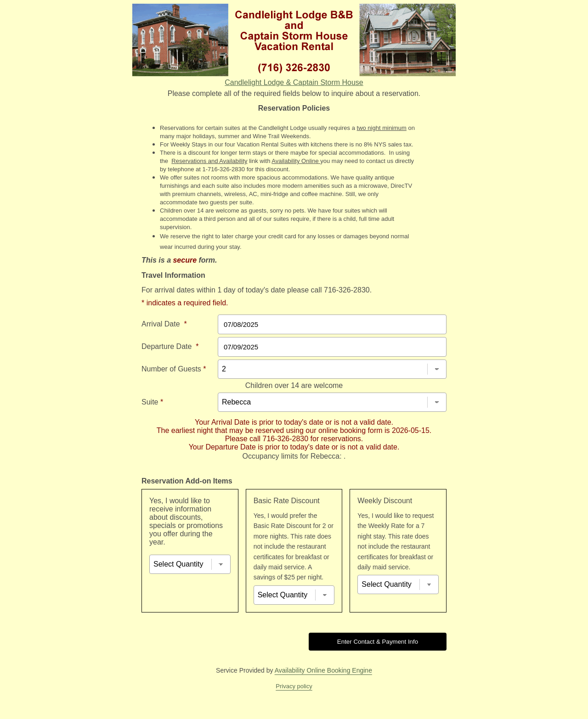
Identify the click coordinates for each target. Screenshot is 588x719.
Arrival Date (164, 324)
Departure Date (170, 346)
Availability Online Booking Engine (323, 670)
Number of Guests (174, 369)
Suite (152, 402)
